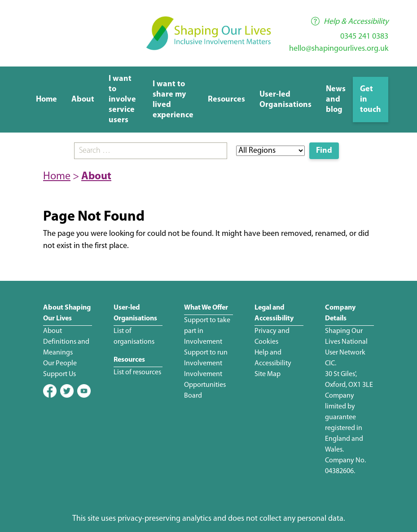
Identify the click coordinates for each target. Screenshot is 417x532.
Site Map (268, 374)
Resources (226, 100)
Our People (60, 364)
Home (46, 100)
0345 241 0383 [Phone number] (364, 37)
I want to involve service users (122, 100)
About (83, 100)
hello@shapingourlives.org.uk (339, 49)
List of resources (137, 372)
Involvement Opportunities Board (205, 385)
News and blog (336, 100)
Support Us (59, 374)
